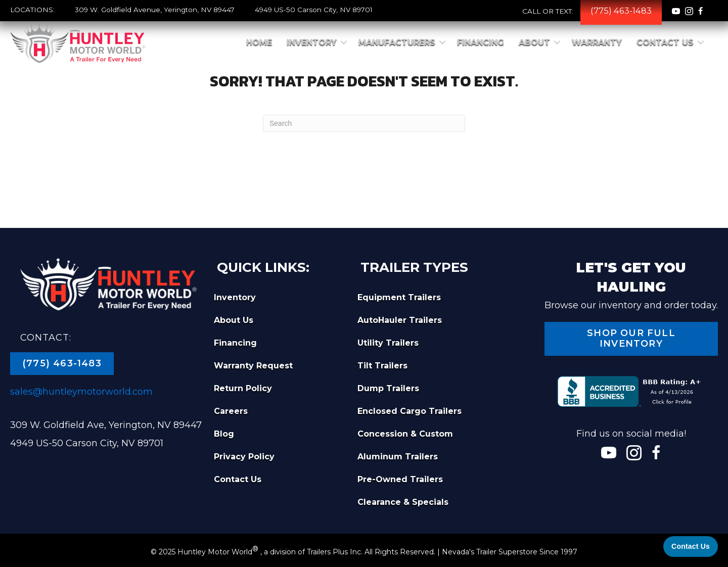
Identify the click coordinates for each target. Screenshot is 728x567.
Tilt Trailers (382, 366)
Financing (481, 42)
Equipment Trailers (399, 297)
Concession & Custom (405, 434)
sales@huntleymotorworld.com (81, 392)
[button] (344, 42)
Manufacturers (397, 42)
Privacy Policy (244, 457)
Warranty (597, 42)
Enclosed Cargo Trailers (409, 411)
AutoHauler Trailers (400, 320)
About (534, 42)
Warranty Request (253, 366)
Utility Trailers (388, 343)
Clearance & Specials (403, 502)
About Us (234, 320)
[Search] (364, 123)
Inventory (312, 42)
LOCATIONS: (32, 10)
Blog (224, 434)
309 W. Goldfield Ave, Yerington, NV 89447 (106, 425)
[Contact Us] (691, 547)
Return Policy (243, 388)
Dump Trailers (388, 388)
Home (259, 42)
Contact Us (665, 42)
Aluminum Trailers (398, 457)
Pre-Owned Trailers (400, 479)
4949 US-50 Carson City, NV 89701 (314, 10)
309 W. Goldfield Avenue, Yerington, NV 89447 (155, 10)
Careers (231, 411)
